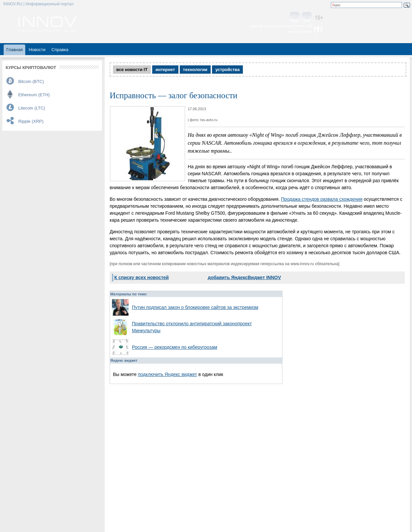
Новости (37, 50)
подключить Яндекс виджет (167, 374)
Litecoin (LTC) (32, 108)
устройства (227, 70)
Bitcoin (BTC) (31, 81)
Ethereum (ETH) (34, 95)
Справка (60, 50)
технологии (195, 70)
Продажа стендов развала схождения (322, 199)
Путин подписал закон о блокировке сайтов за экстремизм (195, 307)
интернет (165, 70)
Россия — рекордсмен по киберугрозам (175, 347)
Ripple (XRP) (31, 121)
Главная (14, 50)
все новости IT (132, 70)
